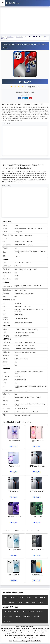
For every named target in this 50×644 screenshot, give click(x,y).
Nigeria (16, 612)
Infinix (27, 602)
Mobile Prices (10, 37)
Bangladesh (7, 612)
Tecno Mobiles (20, 37)
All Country (7, 621)
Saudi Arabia (27, 616)
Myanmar (40, 612)
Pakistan (31, 612)
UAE (5, 616)
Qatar (18, 616)
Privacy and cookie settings (25, 627)
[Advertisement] (25, 21)
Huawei (12, 602)
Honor (41, 602)
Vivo (5, 602)
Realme (43, 597)
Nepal (23, 612)
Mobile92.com (13, 3)
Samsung (20, 597)
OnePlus (20, 602)
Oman (11, 616)
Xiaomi (29, 597)
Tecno (34, 602)
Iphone (12, 597)
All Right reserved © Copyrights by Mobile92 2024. (25, 641)
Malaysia (37, 616)
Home (3, 37)
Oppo (35, 597)
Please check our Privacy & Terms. (25, 638)
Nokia (5, 597)
